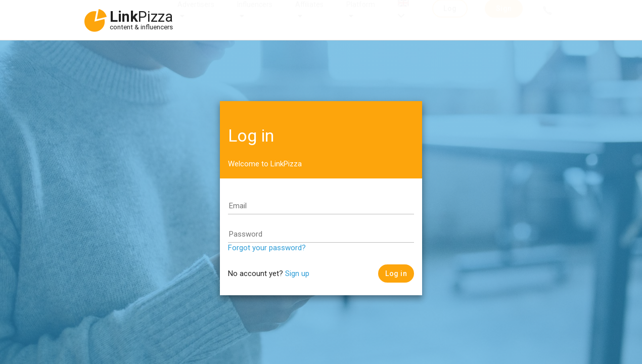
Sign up (297, 274)
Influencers (255, 14)
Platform (361, 14)
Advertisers (196, 14)
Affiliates (309, 14)
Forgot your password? (267, 248)
